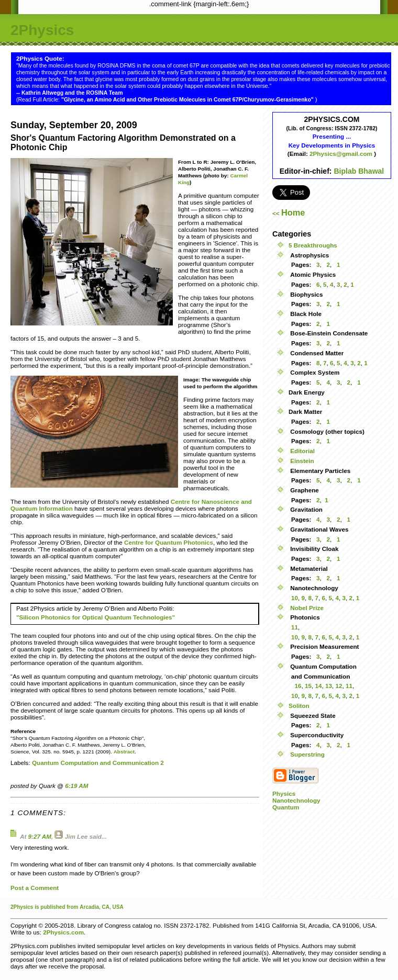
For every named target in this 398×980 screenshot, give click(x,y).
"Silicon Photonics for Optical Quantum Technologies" (96, 617)
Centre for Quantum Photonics (169, 542)
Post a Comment (35, 888)
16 (298, 686)
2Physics (42, 30)
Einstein (301, 461)
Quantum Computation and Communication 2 (98, 763)
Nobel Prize (306, 608)
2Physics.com (63, 932)
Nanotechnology (296, 800)
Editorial (302, 451)
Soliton (299, 706)
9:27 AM (40, 836)
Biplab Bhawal (359, 171)
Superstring (307, 754)
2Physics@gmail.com (342, 154)
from (72, 907)
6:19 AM (76, 786)
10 (295, 598)
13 (329, 686)
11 (295, 627)
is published (50, 907)
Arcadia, (90, 907)
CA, (107, 907)
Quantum (286, 807)
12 (339, 686)
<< (289, 213)
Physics (284, 793)
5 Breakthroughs (313, 245)
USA (118, 907)
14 (319, 686)
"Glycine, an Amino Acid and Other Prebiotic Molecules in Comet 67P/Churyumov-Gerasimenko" (188, 99)
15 (308, 686)
